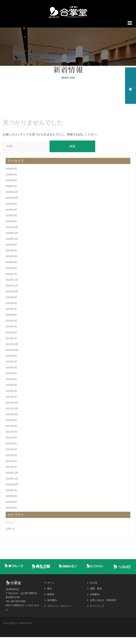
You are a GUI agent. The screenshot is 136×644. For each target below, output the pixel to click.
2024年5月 (11, 263)
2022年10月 (12, 357)
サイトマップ (97, 613)
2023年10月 (12, 298)
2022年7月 (11, 368)
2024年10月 (12, 246)
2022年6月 (11, 374)
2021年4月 (11, 456)
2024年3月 (11, 269)
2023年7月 (11, 316)
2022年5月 (11, 380)
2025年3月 (11, 222)
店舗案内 (95, 601)
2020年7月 (11, 497)
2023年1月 (11, 345)
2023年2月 (11, 339)
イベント (10, 529)
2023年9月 (11, 304)
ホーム (51, 589)
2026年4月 (11, 175)
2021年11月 (12, 415)
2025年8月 (11, 211)
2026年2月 (11, 187)
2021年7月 (11, 439)
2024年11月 (12, 240)
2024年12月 (12, 234)
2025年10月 (12, 205)
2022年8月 (11, 363)
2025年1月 (11, 228)
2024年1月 (11, 281)
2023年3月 (11, 333)
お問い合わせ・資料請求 (103, 607)
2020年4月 (11, 515)
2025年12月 (12, 199)
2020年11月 (12, 485)
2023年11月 (12, 292)
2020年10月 (12, 491)
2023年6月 (11, 322)
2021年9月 (11, 427)
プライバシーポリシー (59, 613)
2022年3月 (11, 392)
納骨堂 (51, 601)
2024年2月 (11, 275)
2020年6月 (11, 503)
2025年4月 (11, 216)
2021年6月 (11, 445)
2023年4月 (11, 328)
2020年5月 (11, 509)
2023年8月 (11, 310)
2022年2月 (11, 398)
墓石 (50, 595)
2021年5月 (11, 450)
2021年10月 (12, 421)
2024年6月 (11, 257)
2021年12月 (12, 409)
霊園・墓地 (96, 595)
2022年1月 (11, 404)
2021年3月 (11, 462)
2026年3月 (11, 181)
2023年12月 (12, 287)
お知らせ (10, 535)
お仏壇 (93, 589)
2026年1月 (11, 193)
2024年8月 (11, 252)
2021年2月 (11, 468)
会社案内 (52, 607)
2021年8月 (11, 433)
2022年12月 (12, 351)
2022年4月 (11, 386)
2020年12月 (12, 480)
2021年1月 (11, 474)
